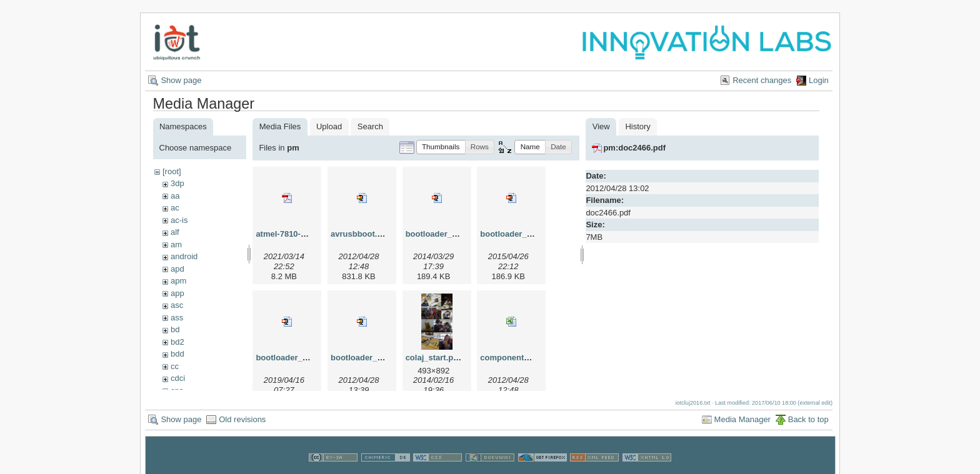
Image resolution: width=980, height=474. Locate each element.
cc (175, 366)
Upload (329, 126)
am (176, 244)
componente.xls (511, 358)
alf (175, 232)
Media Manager (742, 417)
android (184, 256)
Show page (181, 80)
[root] (172, 171)
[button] (441, 147)
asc (177, 305)
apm (178, 281)
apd (177, 269)
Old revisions (242, 417)
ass (177, 318)
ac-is (179, 220)
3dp (177, 183)
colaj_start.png (434, 358)
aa (175, 196)
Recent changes (762, 80)
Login (819, 80)
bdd (177, 354)
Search (370, 126)
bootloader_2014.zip (445, 234)
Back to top (808, 417)
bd (175, 329)
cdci (178, 378)
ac (175, 208)
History (637, 126)
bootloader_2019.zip (295, 358)
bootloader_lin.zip (365, 358)
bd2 (177, 342)
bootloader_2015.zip (519, 234)
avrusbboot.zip (359, 234)
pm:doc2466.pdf (634, 148)
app (177, 293)
